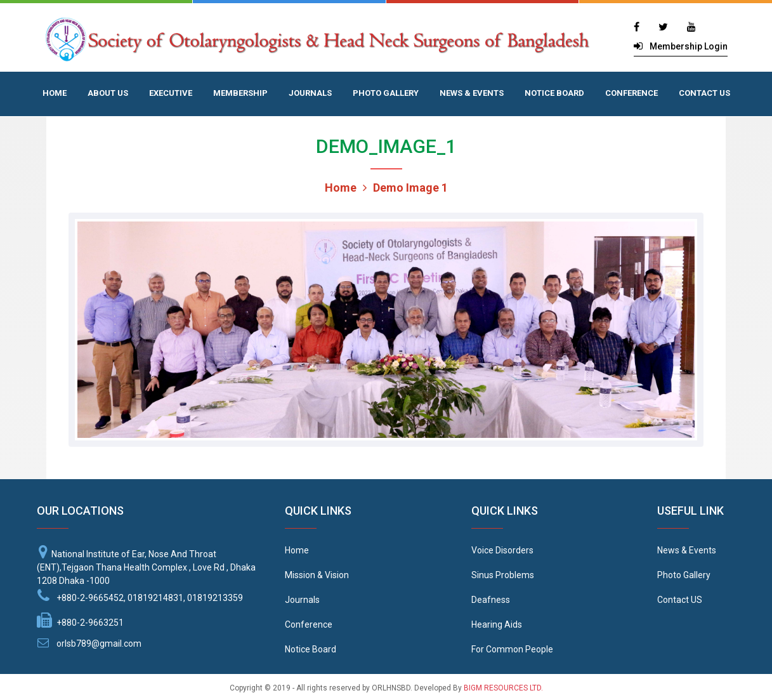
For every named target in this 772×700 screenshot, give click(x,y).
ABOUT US (108, 93)
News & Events (687, 550)
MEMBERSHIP (240, 93)
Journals (302, 600)
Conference (309, 624)
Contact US (680, 600)
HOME (55, 93)
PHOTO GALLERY (386, 93)
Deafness (491, 600)
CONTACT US (704, 93)
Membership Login (689, 46)
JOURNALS (310, 93)
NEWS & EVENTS (472, 93)
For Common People (512, 649)
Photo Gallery (684, 575)
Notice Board (311, 649)
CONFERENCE (631, 93)
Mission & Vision (317, 575)
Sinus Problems (503, 575)
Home (341, 188)
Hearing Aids (497, 624)
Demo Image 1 (405, 188)
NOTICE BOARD (554, 93)
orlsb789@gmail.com (99, 644)
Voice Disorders (502, 550)
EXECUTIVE (171, 93)
